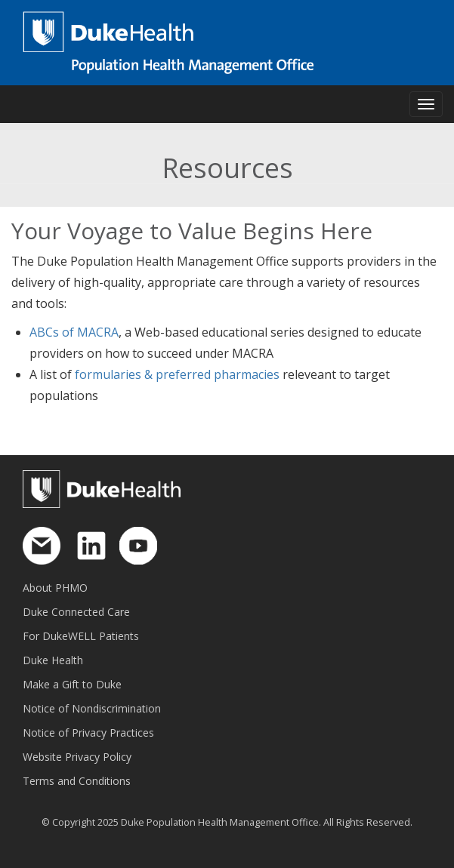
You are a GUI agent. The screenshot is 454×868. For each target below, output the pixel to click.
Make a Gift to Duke (72, 684)
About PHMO (55, 588)
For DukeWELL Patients (81, 636)
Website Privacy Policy (77, 757)
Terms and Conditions (77, 781)
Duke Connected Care (76, 612)
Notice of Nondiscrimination (92, 708)
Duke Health (53, 660)
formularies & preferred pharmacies (177, 374)
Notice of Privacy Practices (88, 733)
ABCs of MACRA (74, 332)
